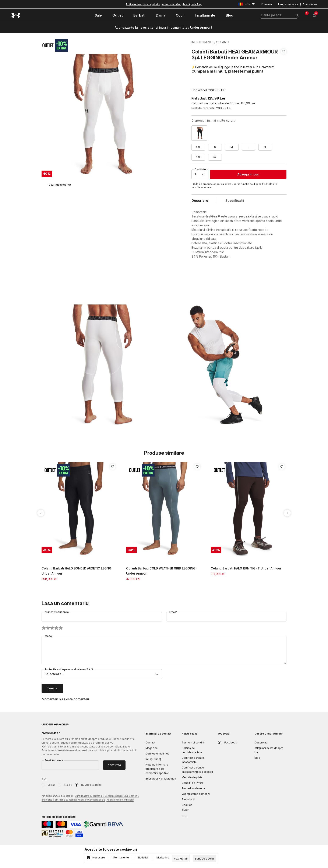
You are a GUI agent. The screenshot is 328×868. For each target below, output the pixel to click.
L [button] (248, 147)
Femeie (68, 785)
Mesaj (49, 636)
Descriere (200, 201)
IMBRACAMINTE (202, 42)
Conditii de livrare (193, 783)
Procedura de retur (193, 788)
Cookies (187, 805)
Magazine (152, 748)
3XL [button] (215, 157)
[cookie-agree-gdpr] (204, 858)
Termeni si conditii (193, 742)
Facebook (231, 742)
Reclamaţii (188, 799)
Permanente (121, 858)
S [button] (215, 147)
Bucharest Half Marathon (161, 779)
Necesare (99, 858)
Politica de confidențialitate (120, 800)
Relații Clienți (154, 759)
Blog (257, 758)
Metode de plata (192, 777)
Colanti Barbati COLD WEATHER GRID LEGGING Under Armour (161, 571)
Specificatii (235, 201)
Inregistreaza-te (288, 4)
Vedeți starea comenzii (196, 794)
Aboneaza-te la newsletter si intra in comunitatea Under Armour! (163, 27)
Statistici (143, 858)
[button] (284, 71)
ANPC (185, 810)
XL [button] (265, 147)
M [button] (232, 147)
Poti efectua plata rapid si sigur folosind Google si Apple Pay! (164, 4)
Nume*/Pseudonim (57, 612)
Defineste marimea (157, 754)
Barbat (51, 785)
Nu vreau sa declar (91, 785)
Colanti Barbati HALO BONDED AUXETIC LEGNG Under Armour (76, 571)
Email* (173, 612)
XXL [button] (198, 157)
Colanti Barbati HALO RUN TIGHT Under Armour (246, 568)
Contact (150, 742)
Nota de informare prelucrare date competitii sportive (157, 769)
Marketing (163, 858)
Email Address (54, 760)
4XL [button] (198, 147)
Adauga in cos (248, 174)
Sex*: (44, 779)
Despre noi (261, 742)
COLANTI (223, 42)
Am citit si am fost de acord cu (90, 798)
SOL (184, 816)
